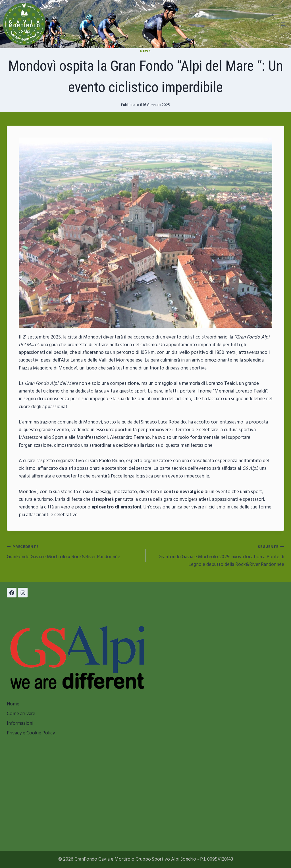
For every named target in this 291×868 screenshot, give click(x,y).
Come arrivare (21, 714)
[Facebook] (12, 593)
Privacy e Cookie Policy (31, 733)
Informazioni (20, 723)
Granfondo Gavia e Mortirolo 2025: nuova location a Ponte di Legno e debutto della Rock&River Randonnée (217, 556)
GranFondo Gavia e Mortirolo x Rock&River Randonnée (74, 552)
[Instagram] (23, 593)
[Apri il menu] (283, 24)
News (145, 51)
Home (13, 704)
